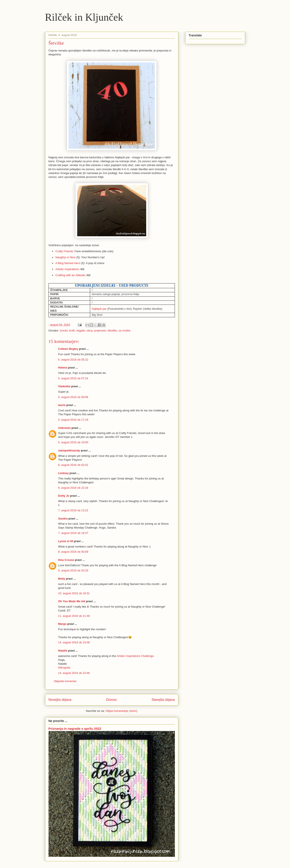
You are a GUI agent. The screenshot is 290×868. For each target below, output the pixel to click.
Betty (62, 579)
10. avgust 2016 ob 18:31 (74, 593)
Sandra (63, 519)
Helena (63, 368)
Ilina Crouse (66, 560)
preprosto (100, 331)
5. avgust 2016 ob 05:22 (73, 360)
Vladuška (64, 386)
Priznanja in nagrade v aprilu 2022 (75, 729)
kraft (72, 331)
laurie (62, 405)
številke (112, 331)
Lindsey (63, 473)
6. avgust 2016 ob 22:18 (73, 488)
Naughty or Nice (65, 257)
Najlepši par (99, 309)
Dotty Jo (64, 496)
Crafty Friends (64, 251)
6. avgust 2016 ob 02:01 (73, 465)
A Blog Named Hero (68, 263)
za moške (125, 331)
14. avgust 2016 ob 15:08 (74, 642)
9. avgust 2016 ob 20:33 (73, 570)
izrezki (64, 331)
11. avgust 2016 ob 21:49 (74, 616)
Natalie (63, 651)
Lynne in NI (66, 541)
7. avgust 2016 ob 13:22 (73, 510)
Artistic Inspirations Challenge (135, 656)
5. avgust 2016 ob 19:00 (73, 442)
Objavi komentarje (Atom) (121, 711)
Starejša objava (163, 700)
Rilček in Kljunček (84, 17)
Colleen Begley (68, 349)
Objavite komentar (65, 681)
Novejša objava (60, 700)
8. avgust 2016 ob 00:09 (73, 552)
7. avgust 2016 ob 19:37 (73, 533)
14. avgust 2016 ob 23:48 (74, 673)
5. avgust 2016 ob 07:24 (73, 378)
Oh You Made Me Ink (72, 601)
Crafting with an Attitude (70, 275)
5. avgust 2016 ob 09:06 (73, 397)
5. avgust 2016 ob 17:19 (73, 420)
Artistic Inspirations (67, 269)
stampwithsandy (69, 450)
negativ (81, 331)
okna (89, 331)
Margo (62, 624)
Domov (111, 700)
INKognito (64, 668)
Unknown (65, 428)
